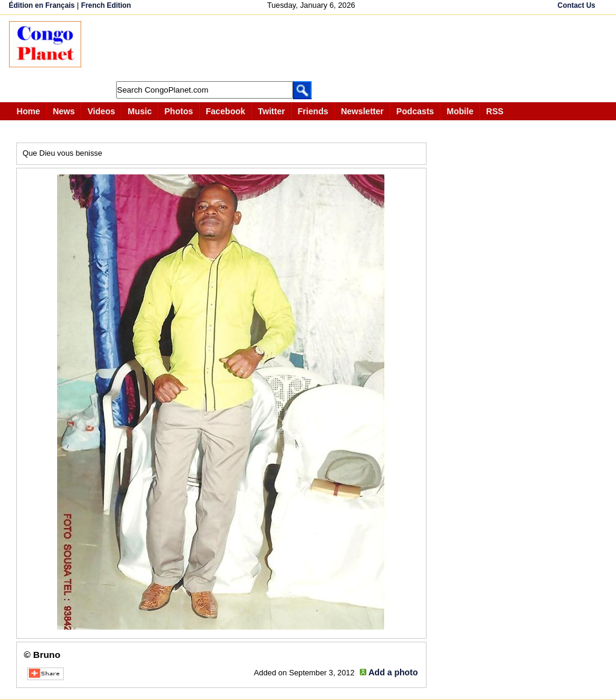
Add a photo (393, 672)
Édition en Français (42, 5)
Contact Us (577, 5)
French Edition (106, 5)
